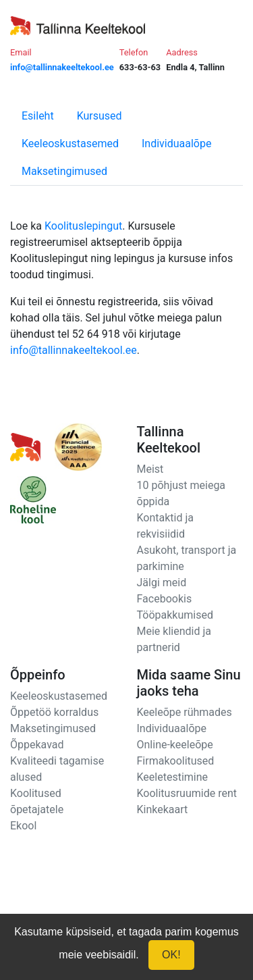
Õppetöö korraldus (54, 712)
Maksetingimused (64, 171)
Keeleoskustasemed (70, 144)
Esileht (38, 116)
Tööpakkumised (175, 615)
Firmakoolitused (176, 761)
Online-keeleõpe (175, 745)
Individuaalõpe (176, 144)
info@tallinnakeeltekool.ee (74, 350)
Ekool (23, 826)
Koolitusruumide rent (187, 793)
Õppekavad (37, 745)
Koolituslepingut (83, 226)
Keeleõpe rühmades (185, 712)
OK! (171, 955)
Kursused (100, 116)
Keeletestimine (173, 777)
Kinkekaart (163, 809)
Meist (150, 469)
